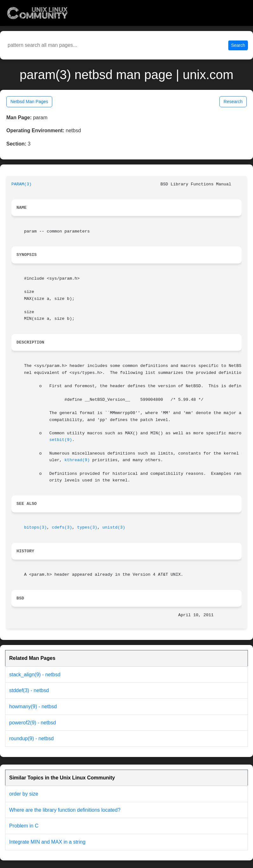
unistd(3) (114, 527)
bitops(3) (35, 527)
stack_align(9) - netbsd (35, 675)
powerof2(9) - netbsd (33, 723)
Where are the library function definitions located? (65, 810)
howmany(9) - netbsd (33, 707)
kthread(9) (77, 460)
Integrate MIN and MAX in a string (47, 842)
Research (233, 102)
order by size (24, 794)
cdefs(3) (62, 527)
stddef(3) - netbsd (29, 690)
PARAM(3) (22, 184)
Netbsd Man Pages (29, 102)
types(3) (87, 527)
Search (238, 45)
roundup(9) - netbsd (32, 738)
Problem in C (24, 826)
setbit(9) (61, 440)
